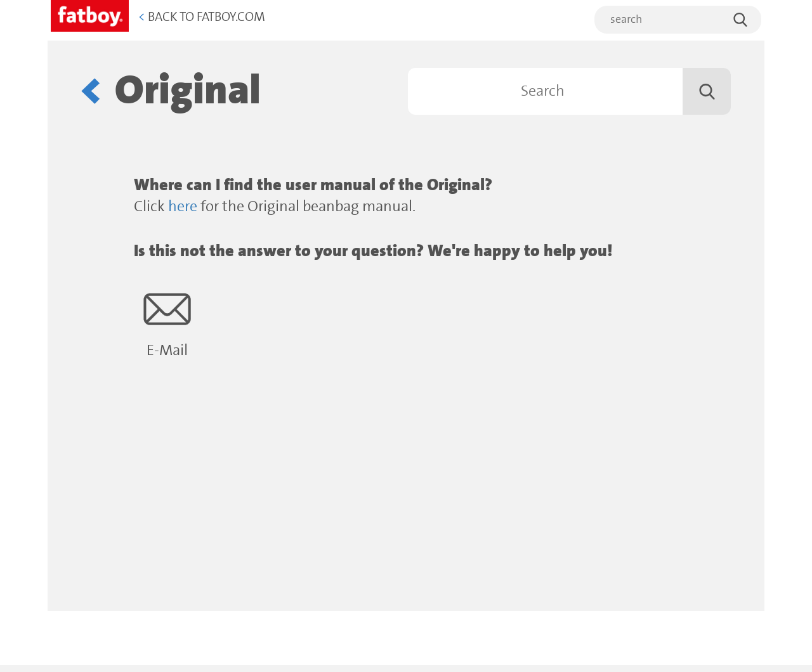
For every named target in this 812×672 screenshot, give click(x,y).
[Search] (569, 91)
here (183, 207)
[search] (678, 20)
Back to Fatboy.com (202, 17)
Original (188, 91)
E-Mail (167, 322)
